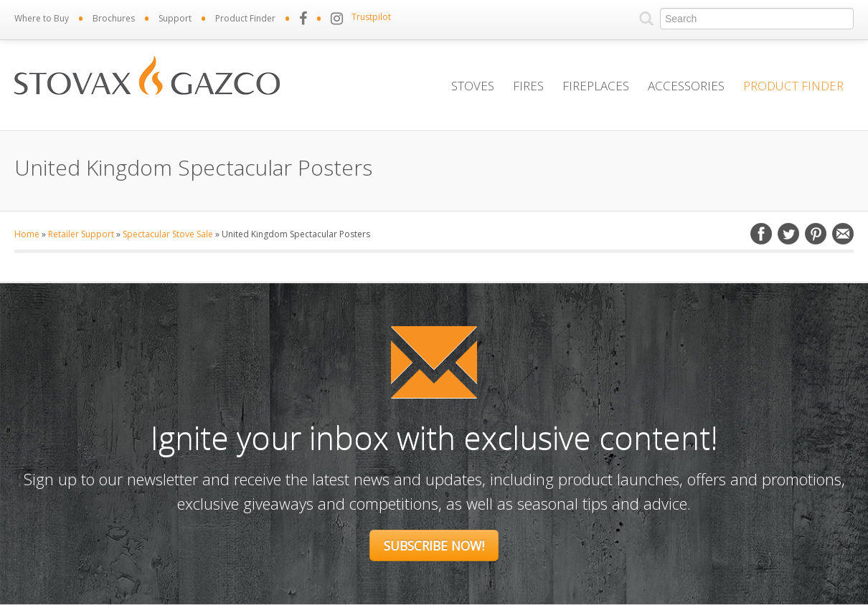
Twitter (788, 234)
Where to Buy (42, 18)
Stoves (473, 86)
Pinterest (816, 234)
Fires (528, 86)
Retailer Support (81, 234)
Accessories (686, 86)
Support (175, 18)
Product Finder (245, 18)
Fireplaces (596, 86)
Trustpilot (371, 17)
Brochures (114, 18)
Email (843, 234)
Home (27, 234)
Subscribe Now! (434, 546)
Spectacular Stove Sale (168, 234)
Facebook (761, 234)
